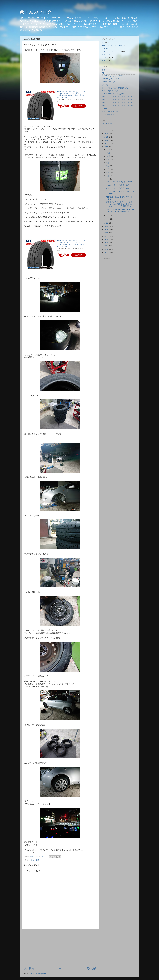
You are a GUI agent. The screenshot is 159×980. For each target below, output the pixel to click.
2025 (107, 137)
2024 (107, 140)
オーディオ (106, 54)
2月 (108, 216)
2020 (107, 226)
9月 (108, 159)
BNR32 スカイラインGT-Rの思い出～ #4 (118, 106)
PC (103, 43)
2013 (107, 249)
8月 (108, 163)
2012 (107, 252)
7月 (108, 166)
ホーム (60, 969)
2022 (107, 147)
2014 (107, 246)
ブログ (104, 70)
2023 (107, 143)
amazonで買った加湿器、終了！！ (119, 188)
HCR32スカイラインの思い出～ (114, 94)
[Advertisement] (60, 948)
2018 (107, 233)
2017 (107, 236)
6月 (108, 169)
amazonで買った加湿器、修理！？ (119, 185)
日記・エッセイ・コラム (111, 51)
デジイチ (105, 57)
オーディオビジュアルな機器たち (115, 88)
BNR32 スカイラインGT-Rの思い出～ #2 (118, 100)
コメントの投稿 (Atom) (38, 974)
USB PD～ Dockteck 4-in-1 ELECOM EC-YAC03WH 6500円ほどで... (120, 211)
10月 (109, 156)
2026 (107, 134)
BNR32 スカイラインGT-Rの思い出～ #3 (118, 103)
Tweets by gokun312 (110, 123)
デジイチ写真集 (108, 115)
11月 (109, 153)
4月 (108, 176)
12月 (109, 150)
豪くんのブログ (36, 12)
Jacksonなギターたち (110, 91)
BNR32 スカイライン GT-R (112, 46)
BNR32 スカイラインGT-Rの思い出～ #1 (118, 97)
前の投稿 (92, 969)
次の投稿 (29, 969)
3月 (108, 179)
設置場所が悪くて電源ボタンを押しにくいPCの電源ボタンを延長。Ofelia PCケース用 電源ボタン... (120, 204)
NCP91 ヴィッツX (109, 82)
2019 (107, 230)
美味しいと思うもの (110, 112)
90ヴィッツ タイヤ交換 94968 (119, 182)
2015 (107, 243)
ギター (104, 60)
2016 (107, 239)
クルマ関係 (35, 860)
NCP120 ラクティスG (110, 79)
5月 (108, 173)
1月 (108, 219)
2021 (107, 223)
